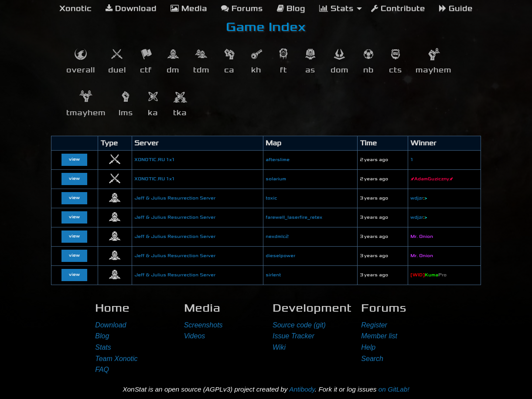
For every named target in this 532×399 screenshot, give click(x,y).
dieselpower (280, 256)
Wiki (279, 347)
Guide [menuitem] (456, 9)
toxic (271, 198)
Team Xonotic (116, 359)
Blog (102, 336)
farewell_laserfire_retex (294, 217)
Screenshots (203, 325)
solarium (276, 179)
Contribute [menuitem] (398, 9)
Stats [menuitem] (336, 9)
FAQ (102, 370)
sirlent (273, 275)
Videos (195, 336)
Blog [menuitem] (291, 9)
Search (372, 359)
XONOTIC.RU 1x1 (155, 160)
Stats (103, 347)
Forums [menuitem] (242, 9)
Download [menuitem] (131, 9)
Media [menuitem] (189, 9)
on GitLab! (394, 389)
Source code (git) (299, 325)
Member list (379, 336)
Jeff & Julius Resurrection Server (175, 198)
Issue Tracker (293, 336)
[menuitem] (75, 9)
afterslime (278, 160)
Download (111, 325)
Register (374, 325)
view (74, 159)
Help (368, 347)
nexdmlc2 (277, 237)
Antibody (302, 389)
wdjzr (419, 198)
